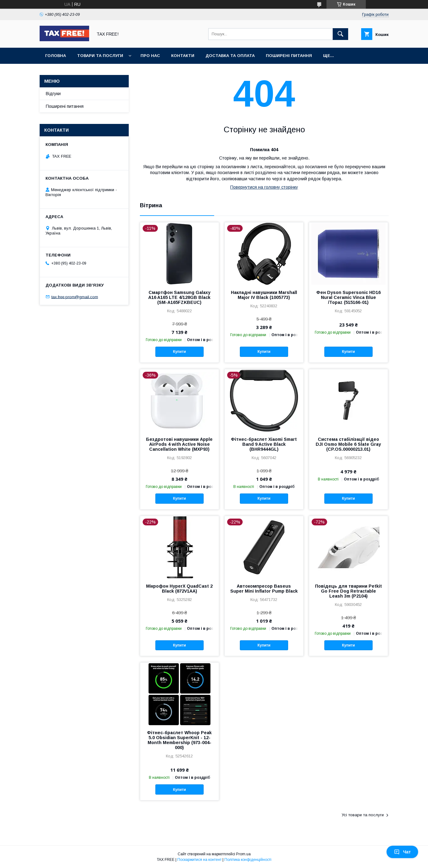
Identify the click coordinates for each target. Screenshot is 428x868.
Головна (56, 56)
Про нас (150, 56)
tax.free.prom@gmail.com (75, 297)
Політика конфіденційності (248, 860)
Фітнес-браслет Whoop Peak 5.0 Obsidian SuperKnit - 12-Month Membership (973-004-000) (179, 740)
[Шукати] (340, 34)
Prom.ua (243, 854)
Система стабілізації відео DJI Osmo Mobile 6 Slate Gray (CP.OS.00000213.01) (348, 444)
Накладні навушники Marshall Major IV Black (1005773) (264, 295)
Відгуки (53, 94)
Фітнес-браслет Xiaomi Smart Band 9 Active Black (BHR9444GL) (264, 444)
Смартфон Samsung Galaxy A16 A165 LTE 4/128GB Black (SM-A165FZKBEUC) (179, 297)
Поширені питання (289, 56)
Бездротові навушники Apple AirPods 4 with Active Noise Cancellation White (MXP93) (179, 444)
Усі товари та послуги (363, 815)
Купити (179, 352)
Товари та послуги (100, 56)
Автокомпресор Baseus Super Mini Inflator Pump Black (264, 589)
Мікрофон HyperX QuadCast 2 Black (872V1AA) (179, 589)
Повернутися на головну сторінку (264, 187)
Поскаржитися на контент (199, 860)
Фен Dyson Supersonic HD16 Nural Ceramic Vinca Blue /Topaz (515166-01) (348, 297)
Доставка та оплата (230, 56)
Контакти (183, 56)
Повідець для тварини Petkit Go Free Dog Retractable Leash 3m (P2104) (348, 591)
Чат (402, 852)
